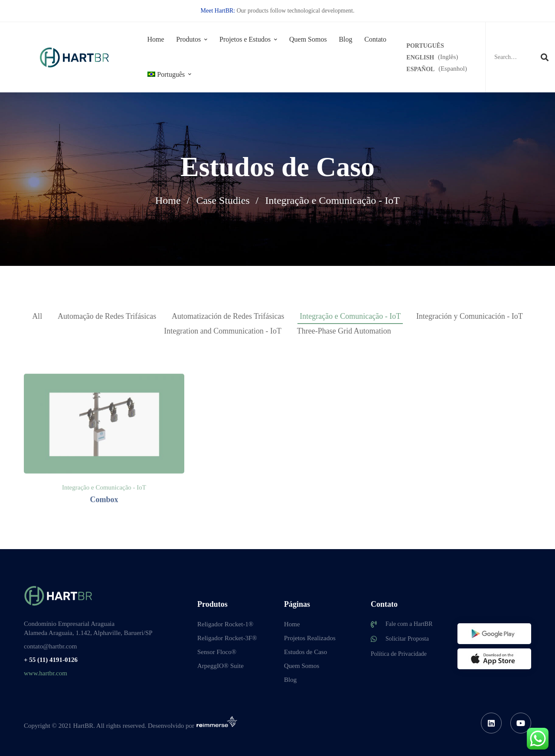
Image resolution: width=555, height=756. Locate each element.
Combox (104, 540)
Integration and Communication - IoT (223, 331)
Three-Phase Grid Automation (344, 331)
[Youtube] (521, 723)
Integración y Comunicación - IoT (470, 316)
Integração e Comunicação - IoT (350, 316)
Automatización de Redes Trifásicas (228, 316)
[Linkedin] (491, 723)
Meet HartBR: (218, 11)
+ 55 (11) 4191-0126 (51, 660)
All (37, 316)
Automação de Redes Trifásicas (107, 316)
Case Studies (223, 200)
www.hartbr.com (46, 673)
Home (168, 200)
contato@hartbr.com (51, 646)
